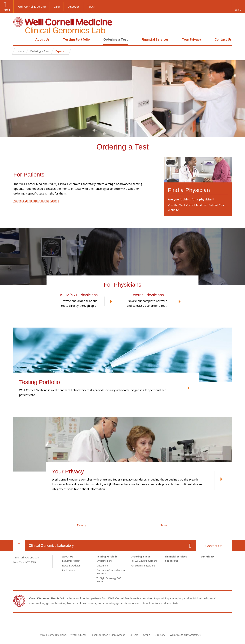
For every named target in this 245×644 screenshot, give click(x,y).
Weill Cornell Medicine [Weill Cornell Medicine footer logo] (95, 621)
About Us (42, 39)
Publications (69, 570)
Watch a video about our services (35, 201)
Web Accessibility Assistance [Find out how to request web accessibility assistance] (185, 635)
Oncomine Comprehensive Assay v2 (111, 572)
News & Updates (71, 566)
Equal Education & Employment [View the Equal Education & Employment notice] (108, 635)
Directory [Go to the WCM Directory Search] (160, 635)
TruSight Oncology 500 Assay (109, 580)
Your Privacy (192, 39)
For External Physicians (143, 566)
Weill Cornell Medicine (32, 7)
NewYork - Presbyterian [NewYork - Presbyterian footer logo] (155, 621)
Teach (91, 7)
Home (18, 39)
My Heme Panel (105, 561)
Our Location (19, 546)
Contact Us (223, 39)
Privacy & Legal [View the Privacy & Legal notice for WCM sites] (78, 635)
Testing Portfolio (76, 39)
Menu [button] (7, 10)
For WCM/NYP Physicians (144, 561)
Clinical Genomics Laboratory (51, 546)
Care (57, 7)
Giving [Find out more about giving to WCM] (147, 635)
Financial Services (155, 39)
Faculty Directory (71, 561)
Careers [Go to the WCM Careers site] (134, 635)
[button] (238, 7)
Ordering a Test (116, 39)
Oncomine (102, 566)
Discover (73, 7)
